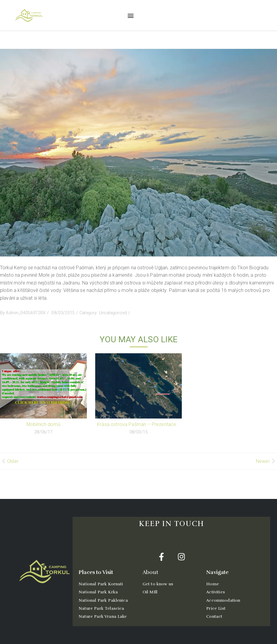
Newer (263, 461)
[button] (130, 15)
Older (13, 461)
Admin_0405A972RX (26, 313)
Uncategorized (113, 313)
